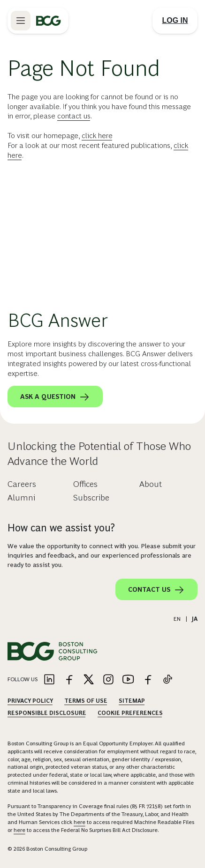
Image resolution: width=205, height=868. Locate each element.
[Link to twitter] (89, 680)
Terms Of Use (86, 701)
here (80, 822)
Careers (22, 484)
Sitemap (132, 701)
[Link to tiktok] (167, 680)
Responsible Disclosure (47, 713)
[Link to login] (175, 21)
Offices (85, 484)
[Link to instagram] (108, 680)
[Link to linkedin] (49, 680)
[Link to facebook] (69, 680)
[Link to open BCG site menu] (21, 21)
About (151, 484)
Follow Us (23, 679)
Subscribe (91, 498)
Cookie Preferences (130, 713)
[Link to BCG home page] (49, 21)
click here (97, 136)
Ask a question (55, 397)
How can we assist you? (61, 528)
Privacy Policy (30, 701)
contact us (74, 116)
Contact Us (156, 590)
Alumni (21, 498)
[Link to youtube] (128, 680)
